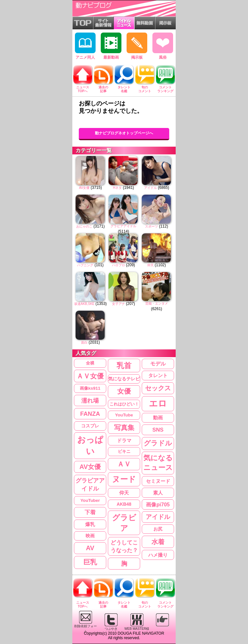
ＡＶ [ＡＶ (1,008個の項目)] (124, 464)
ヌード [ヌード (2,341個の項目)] (124, 479)
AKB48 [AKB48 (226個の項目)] (124, 504)
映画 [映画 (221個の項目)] (90, 536)
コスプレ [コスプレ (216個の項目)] (90, 426)
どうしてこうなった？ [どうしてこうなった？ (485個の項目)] (124, 546)
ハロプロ (119, 265)
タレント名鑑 (124, 88)
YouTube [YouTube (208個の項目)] (124, 415)
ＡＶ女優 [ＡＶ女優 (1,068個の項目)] (90, 376)
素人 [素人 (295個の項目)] (158, 493)
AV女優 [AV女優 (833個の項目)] (90, 467)
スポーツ (151, 226)
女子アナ (119, 304)
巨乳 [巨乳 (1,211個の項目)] (90, 562)
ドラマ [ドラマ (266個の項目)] (124, 441)
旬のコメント (145, 88)
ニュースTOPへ (83, 88)
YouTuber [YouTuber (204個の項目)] (90, 500)
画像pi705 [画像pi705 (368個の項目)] (158, 504)
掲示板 (137, 46)
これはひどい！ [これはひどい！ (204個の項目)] (124, 404)
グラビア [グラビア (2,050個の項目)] (124, 523)
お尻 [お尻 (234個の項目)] (158, 529)
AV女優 (84, 188)
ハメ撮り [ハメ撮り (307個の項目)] (158, 555)
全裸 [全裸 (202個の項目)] (90, 363)
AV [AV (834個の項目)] (90, 548)
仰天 (150, 265)
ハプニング (85, 265)
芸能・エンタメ (157, 303)
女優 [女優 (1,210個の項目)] (124, 391)
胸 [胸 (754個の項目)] (124, 564)
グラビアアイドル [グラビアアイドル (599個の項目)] (90, 485)
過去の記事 (103, 88)
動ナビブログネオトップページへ (124, 133)
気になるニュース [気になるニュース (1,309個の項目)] (158, 463)
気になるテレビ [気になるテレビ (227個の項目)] (124, 379)
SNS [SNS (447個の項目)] (158, 430)
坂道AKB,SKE (84, 304)
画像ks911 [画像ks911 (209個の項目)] (90, 388)
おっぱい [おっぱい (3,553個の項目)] (90, 446)
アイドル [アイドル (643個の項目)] (158, 517)
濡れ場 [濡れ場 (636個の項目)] (90, 400)
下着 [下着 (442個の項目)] (90, 512)
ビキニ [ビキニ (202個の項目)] (124, 451)
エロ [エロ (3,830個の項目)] (158, 404)
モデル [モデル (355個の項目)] (158, 364)
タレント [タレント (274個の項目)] (158, 376)
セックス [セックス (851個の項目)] (158, 388)
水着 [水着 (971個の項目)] (158, 542)
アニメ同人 (85, 46)
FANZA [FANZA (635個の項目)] (90, 414)
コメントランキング (165, 88)
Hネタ (117, 188)
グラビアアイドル (123, 226)
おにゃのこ (84, 226)
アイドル (150, 188)
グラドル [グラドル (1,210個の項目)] (158, 443)
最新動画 (111, 46)
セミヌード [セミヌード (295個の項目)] (158, 481)
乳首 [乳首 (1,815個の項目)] (124, 366)
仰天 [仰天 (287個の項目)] (124, 493)
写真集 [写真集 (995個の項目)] (124, 428)
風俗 (163, 46)
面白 (84, 342)
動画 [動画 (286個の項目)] (158, 418)
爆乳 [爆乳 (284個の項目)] (90, 524)
